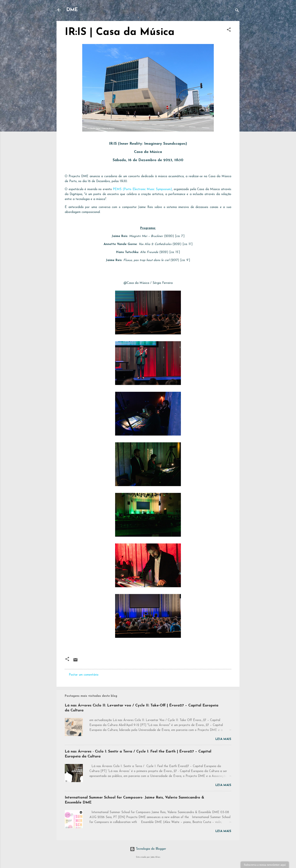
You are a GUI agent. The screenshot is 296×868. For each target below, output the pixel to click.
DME (72, 10)
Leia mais (223, 739)
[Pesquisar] (237, 11)
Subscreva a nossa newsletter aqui (265, 865)
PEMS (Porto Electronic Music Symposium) (142, 189)
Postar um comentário (84, 675)
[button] (229, 31)
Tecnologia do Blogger (148, 849)
